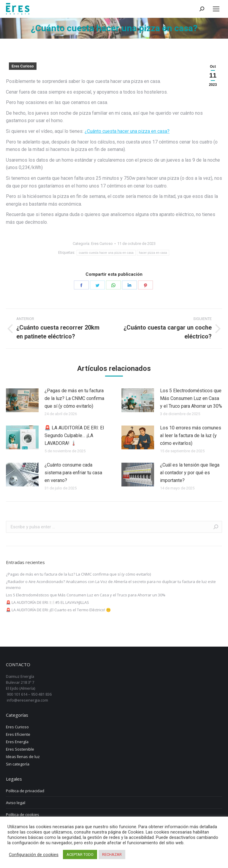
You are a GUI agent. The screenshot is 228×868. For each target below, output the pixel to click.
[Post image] (22, 400)
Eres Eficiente (18, 734)
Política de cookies (23, 815)
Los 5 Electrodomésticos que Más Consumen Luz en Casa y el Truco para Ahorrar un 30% (191, 398)
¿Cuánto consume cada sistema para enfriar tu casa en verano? (73, 472)
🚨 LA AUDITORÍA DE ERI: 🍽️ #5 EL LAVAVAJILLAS (47, 602)
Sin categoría (18, 764)
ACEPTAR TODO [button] (80, 854)
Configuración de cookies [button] (34, 855)
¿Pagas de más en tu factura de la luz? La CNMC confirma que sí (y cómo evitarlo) (74, 398)
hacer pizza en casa (153, 253)
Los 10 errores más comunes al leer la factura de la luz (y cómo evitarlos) (191, 435)
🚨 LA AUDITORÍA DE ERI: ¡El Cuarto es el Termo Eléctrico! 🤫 (58, 610)
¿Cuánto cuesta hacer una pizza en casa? (127, 131)
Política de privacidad (25, 791)
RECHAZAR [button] (112, 854)
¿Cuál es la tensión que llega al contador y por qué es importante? (190, 472)
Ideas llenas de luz (23, 757)
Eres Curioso (23, 66)
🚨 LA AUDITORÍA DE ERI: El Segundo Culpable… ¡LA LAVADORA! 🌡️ (74, 435)
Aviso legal (16, 803)
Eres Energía (17, 742)
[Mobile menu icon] (216, 9)
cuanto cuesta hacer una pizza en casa (106, 253)
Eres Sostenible (20, 749)
